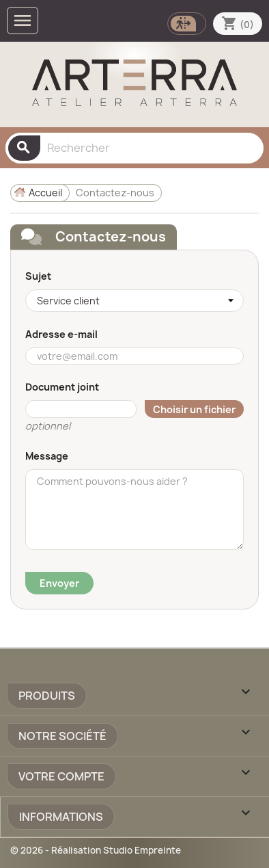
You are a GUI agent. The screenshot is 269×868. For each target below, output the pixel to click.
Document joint (62, 387)
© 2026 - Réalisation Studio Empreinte (96, 850)
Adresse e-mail (61, 334)
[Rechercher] (134, 148)
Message (47, 456)
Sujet (38, 276)
